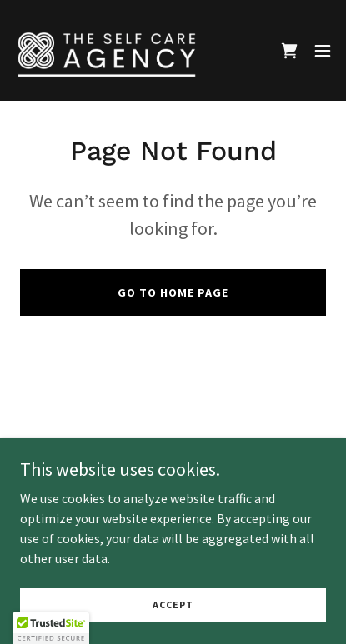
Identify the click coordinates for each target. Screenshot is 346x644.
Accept (173, 627)
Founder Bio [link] (173, 443)
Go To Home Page (173, 292)
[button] (323, 51)
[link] (107, 50)
